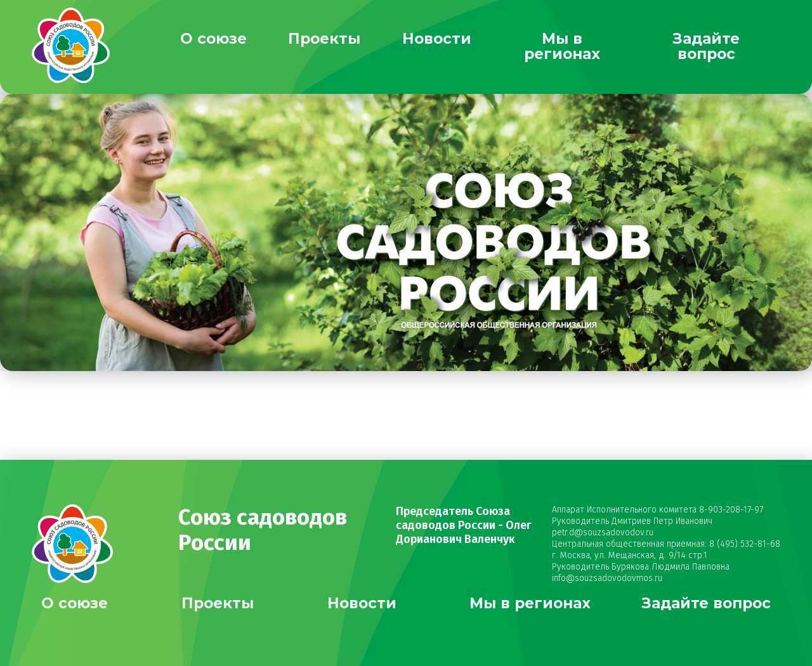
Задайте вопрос (706, 46)
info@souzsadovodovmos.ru (607, 578)
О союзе (213, 39)
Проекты (324, 39)
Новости (437, 39)
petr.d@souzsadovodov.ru (603, 532)
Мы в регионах (562, 46)
